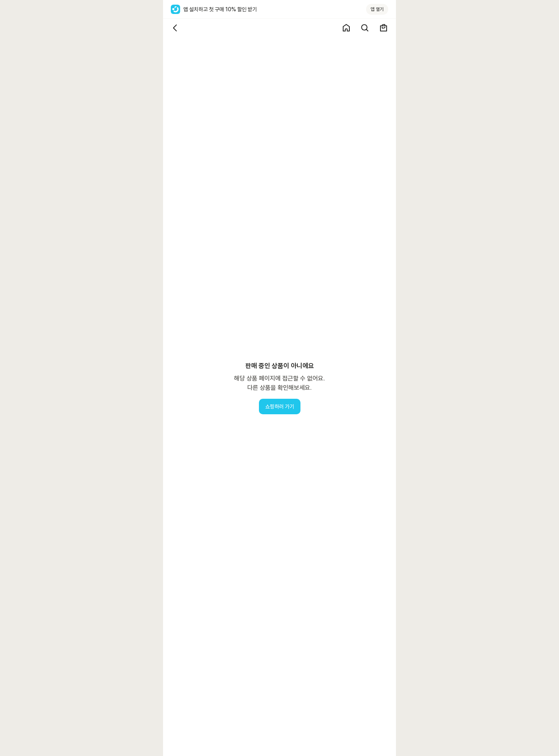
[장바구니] (384, 28)
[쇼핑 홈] (346, 28)
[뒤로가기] (175, 28)
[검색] (365, 28)
